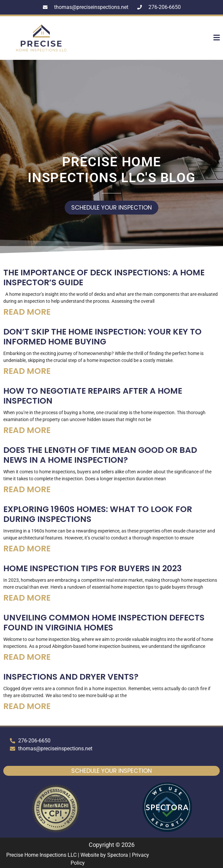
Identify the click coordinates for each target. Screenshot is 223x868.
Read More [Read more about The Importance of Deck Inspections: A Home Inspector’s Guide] (27, 312)
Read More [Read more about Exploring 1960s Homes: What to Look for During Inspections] (27, 549)
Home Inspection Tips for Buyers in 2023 (93, 568)
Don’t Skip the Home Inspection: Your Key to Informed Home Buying (102, 337)
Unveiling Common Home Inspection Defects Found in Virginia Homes (104, 623)
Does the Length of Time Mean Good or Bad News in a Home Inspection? (100, 455)
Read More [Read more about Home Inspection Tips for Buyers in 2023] (27, 598)
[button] (201, 38)
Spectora (118, 855)
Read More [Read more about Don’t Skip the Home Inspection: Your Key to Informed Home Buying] (27, 371)
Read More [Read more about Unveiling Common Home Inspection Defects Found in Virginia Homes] (27, 657)
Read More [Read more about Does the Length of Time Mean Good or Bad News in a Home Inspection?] (27, 489)
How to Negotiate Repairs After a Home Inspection (93, 396)
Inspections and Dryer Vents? (71, 677)
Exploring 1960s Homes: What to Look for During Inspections (98, 514)
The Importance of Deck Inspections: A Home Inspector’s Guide (104, 277)
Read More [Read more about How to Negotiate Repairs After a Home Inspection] (27, 430)
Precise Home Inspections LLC (41, 855)
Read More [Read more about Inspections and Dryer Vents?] (27, 706)
